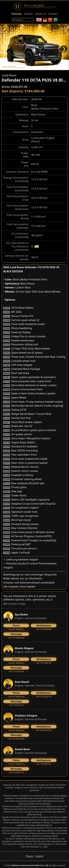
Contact (53, 14)
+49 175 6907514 (44, 760)
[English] (39, 20)
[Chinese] (50, 20)
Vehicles (17, 14)
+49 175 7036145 (44, 659)
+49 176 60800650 (44, 625)
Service (28, 14)
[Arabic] (55, 20)
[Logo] (35, 6)
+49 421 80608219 (16, 659)
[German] (45, 20)
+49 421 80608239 (16, 693)
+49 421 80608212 (16, 625)
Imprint (39, 854)
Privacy (29, 854)
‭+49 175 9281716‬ (44, 693)
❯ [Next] (64, 49)
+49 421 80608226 (16, 726)
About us (41, 14)
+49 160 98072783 (44, 726)
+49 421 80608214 (16, 760)
